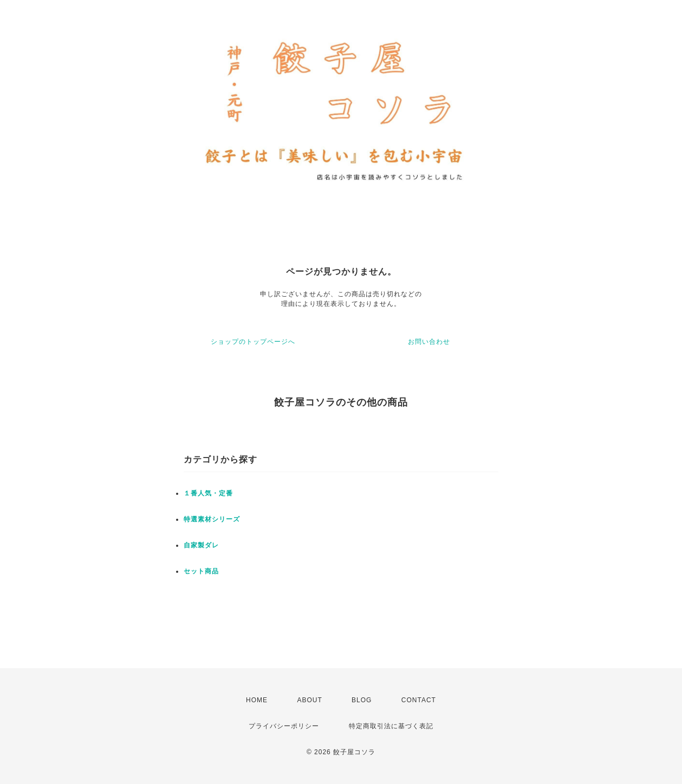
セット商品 (201, 571)
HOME (257, 700)
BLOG (362, 700)
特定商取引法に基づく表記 (391, 726)
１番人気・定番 (208, 493)
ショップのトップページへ (253, 342)
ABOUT (309, 700)
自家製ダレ (201, 545)
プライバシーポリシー (284, 726)
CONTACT (419, 700)
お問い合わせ (429, 342)
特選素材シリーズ (212, 519)
